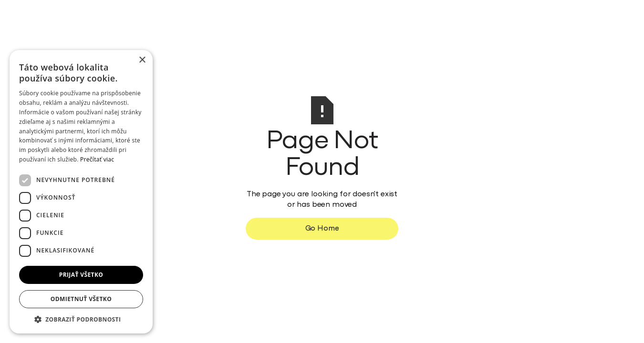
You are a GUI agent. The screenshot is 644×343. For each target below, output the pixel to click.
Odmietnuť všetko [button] (81, 299)
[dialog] (81, 192)
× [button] (142, 60)
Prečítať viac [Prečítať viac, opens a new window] (97, 159)
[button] (81, 319)
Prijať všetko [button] (81, 275)
